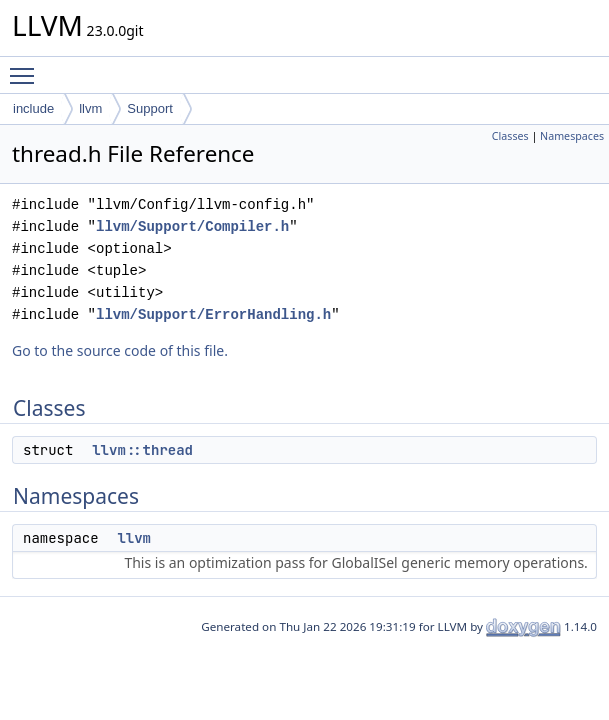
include (33, 108)
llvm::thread (142, 450)
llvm (90, 108)
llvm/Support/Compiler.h (192, 226)
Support (150, 108)
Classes (510, 136)
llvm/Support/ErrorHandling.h (213, 314)
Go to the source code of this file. (120, 350)
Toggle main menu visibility (27, 67)
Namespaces (572, 136)
